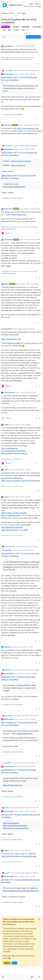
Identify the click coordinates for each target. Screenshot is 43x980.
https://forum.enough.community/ (15, 530)
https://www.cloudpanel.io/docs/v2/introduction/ (21, 481)
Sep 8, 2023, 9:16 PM (33, 240)
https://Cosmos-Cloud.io (29, 146)
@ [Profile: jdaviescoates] (14, 343)
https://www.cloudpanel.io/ (12, 478)
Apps (31, 4)
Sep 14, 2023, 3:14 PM (25, 647)
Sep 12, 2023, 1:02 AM (26, 550)
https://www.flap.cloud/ (11, 515)
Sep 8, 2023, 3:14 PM (27, 149)
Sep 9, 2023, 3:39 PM (26, 329)
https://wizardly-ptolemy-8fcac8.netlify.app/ (19, 856)
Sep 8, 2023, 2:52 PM (32, 125)
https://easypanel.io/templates (13, 451)
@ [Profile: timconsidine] (7, 153)
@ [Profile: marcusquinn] (7, 77)
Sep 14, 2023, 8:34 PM (28, 876)
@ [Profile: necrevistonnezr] (8, 553)
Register (7, 963)
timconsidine (9, 146)
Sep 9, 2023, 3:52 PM (29, 392)
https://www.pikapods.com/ (28, 128)
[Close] (39, 919)
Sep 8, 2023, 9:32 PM (29, 284)
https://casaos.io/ (18, 165)
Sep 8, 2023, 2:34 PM (27, 46)
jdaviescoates (9, 74)
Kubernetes (8, 125)
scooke (6, 425)
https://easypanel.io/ (10, 448)
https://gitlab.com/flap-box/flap (14, 513)
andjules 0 (7, 647)
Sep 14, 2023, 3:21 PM (28, 674)
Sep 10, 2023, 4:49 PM (23, 497)
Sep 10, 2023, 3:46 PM (23, 425)
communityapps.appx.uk (9, 229)
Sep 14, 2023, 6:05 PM (23, 850)
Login (14, 963)
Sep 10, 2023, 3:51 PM (23, 470)
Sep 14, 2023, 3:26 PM (28, 719)
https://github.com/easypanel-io (14, 453)
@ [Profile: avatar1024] (7, 770)
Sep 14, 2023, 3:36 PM (28, 811)
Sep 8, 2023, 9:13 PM (33, 209)
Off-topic (6, 27)
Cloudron (7, 114)
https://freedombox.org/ (11, 339)
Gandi (15, 114)
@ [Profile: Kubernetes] (7, 176)
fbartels (6, 284)
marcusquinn (8, 46)
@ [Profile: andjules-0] (6, 677)
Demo (27, 6)
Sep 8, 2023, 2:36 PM (27, 74)
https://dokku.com (19, 215)
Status (37, 4)
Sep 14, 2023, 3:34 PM (28, 766)
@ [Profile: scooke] (5, 814)
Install (39, 6)
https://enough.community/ (12, 527)
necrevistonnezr (9, 392)
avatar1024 (8, 329)
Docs (33, 6)
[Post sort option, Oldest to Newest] (4, 37)
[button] (3, 977)
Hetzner (20, 114)
